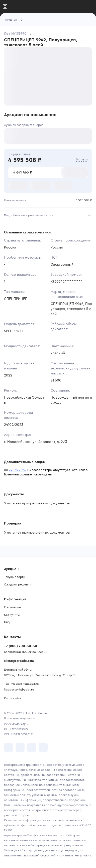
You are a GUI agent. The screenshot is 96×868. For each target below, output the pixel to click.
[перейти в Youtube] (32, 747)
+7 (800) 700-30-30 (21, 646)
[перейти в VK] (9, 747)
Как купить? (12, 615)
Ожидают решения (18, 584)
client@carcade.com (19, 661)
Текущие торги (15, 577)
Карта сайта (12, 698)
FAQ (7, 622)
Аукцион (11, 20)
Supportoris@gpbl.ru (19, 689)
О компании (12, 607)
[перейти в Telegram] (20, 747)
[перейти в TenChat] (43, 747)
